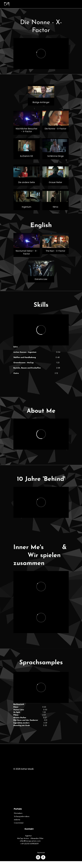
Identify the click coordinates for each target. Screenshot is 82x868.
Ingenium (27, 207)
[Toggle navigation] (77, 4)
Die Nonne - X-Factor (56, 129)
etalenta (17, 820)
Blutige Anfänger (41, 102)
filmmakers (18, 813)
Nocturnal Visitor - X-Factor (27, 252)
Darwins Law (41, 279)
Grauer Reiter (55, 182)
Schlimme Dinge (56, 156)
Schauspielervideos (22, 816)
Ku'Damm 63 (27, 156)
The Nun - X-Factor (55, 251)
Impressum (41, 853)
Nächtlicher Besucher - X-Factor (27, 130)
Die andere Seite (27, 182)
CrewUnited (19, 823)
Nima (55, 207)
